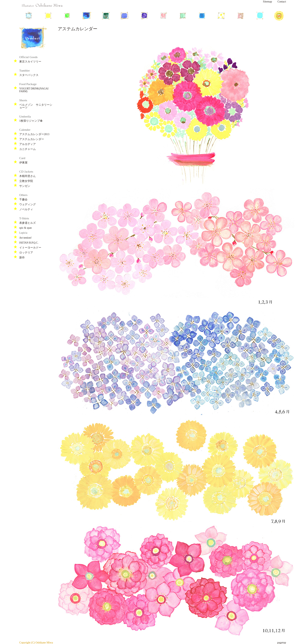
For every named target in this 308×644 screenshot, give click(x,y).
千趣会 (23, 199)
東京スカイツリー (30, 62)
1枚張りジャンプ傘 (31, 121)
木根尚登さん (28, 176)
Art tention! (25, 238)
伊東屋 (23, 163)
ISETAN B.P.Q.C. (29, 243)
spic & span (25, 228)
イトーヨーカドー (30, 248)
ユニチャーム (28, 149)
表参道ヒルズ (28, 223)
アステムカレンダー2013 (34, 134)
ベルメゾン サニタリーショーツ (36, 106)
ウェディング (28, 204)
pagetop (282, 642)
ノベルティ (26, 209)
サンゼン (25, 186)
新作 (22, 257)
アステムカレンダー (32, 139)
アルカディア (28, 144)
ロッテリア (26, 253)
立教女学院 (26, 181)
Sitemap (267, 2)
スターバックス (29, 75)
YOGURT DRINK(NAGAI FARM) (34, 90)
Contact (282, 2)
